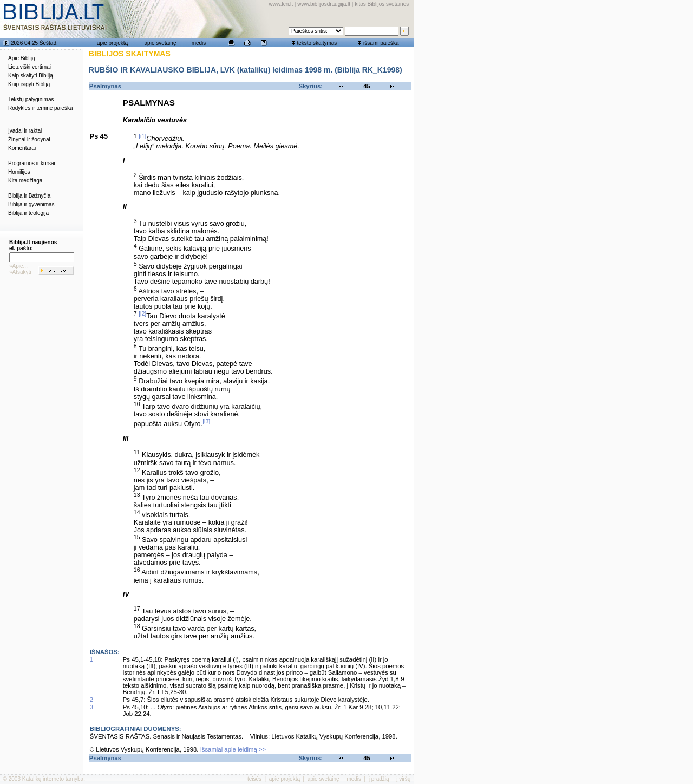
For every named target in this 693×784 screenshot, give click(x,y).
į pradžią (379, 779)
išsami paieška (381, 43)
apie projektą (112, 43)
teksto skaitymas (317, 43)
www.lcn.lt (281, 4)
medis (199, 43)
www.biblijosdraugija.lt (324, 4)
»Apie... (18, 266)
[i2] (142, 313)
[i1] (142, 136)
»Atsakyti (20, 272)
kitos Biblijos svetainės (382, 4)
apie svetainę (161, 43)
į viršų (403, 779)
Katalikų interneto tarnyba (53, 779)
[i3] (206, 421)
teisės (254, 779)
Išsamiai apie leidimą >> (233, 749)
